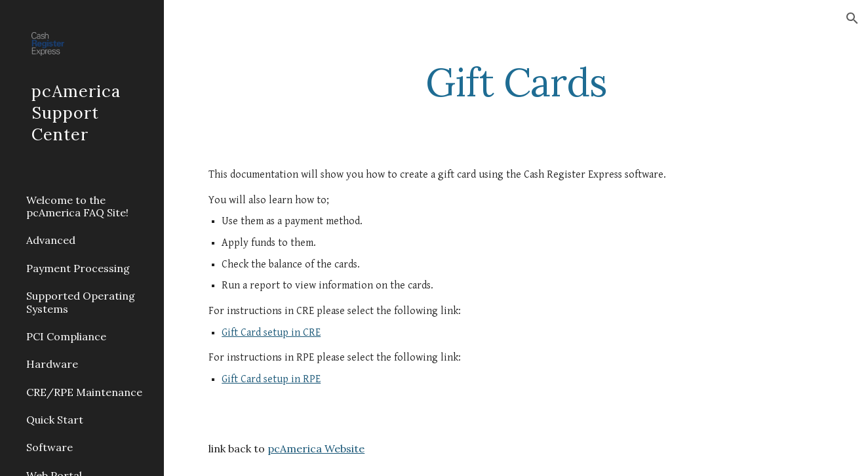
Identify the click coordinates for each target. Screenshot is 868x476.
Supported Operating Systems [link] (81, 302)
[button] (852, 18)
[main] (516, 82)
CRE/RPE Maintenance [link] (84, 392)
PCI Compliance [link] (66, 336)
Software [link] (49, 447)
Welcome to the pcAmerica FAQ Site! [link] (77, 206)
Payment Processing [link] (78, 268)
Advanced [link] (51, 240)
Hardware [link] (52, 364)
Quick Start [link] (55, 420)
